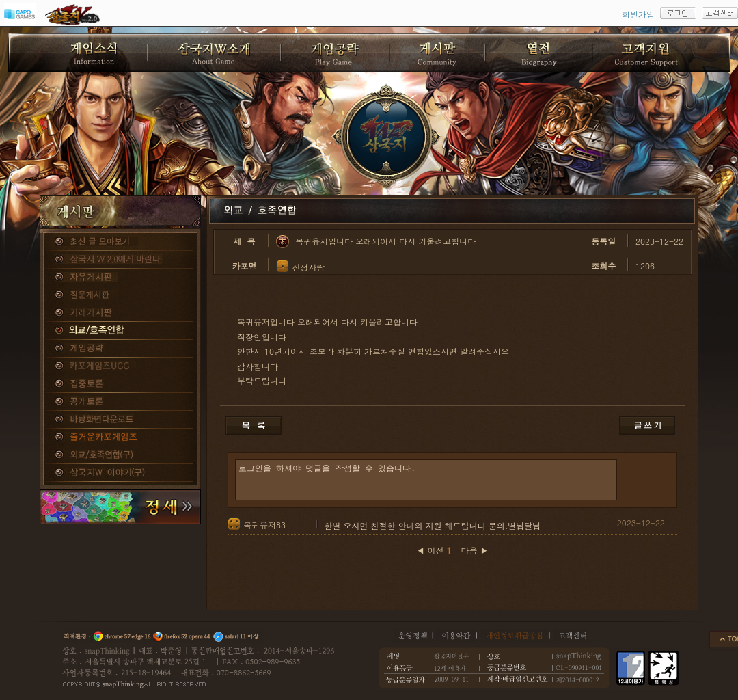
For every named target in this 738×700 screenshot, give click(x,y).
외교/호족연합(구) (120, 455)
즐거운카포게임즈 (120, 437)
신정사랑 (308, 267)
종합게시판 (120, 242)
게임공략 (120, 349)
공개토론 (120, 402)
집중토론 (120, 384)
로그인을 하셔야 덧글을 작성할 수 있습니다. (426, 480)
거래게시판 (120, 313)
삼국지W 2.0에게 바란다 (120, 260)
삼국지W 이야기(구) (120, 473)
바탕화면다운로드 (120, 420)
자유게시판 (120, 278)
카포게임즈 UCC (120, 366)
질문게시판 (120, 295)
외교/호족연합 (120, 331)
